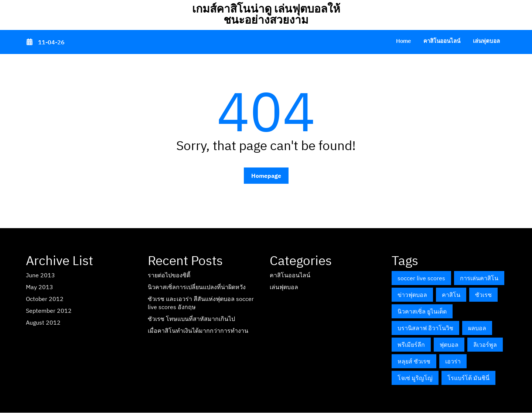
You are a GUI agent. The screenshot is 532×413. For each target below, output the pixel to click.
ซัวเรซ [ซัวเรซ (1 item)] (483, 295)
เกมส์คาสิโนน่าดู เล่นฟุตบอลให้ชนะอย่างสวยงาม (266, 14)
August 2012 (43, 322)
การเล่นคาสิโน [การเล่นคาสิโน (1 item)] (479, 278)
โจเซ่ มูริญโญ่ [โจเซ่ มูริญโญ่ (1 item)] (415, 378)
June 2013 (40, 275)
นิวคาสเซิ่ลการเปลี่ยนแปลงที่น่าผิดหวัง (197, 287)
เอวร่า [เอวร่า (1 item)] (453, 361)
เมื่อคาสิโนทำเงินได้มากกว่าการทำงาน (198, 331)
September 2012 (49, 311)
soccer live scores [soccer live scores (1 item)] (421, 278)
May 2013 (40, 287)
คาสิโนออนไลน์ (442, 41)
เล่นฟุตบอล (486, 41)
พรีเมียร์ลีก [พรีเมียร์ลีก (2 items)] (411, 345)
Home (403, 41)
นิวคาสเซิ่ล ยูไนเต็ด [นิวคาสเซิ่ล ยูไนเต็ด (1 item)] (422, 311)
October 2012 (45, 299)
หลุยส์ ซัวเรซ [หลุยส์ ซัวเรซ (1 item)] (414, 361)
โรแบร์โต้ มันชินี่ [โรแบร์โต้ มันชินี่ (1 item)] (468, 378)
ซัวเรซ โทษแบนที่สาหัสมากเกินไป (191, 319)
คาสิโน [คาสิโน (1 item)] (451, 295)
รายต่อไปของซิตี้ (169, 275)
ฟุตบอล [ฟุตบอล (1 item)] (449, 345)
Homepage (266, 176)
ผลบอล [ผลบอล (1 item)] (477, 328)
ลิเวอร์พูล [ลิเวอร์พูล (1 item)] (485, 345)
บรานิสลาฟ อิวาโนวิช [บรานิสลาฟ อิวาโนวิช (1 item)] (425, 328)
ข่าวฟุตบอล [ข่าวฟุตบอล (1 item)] (412, 295)
